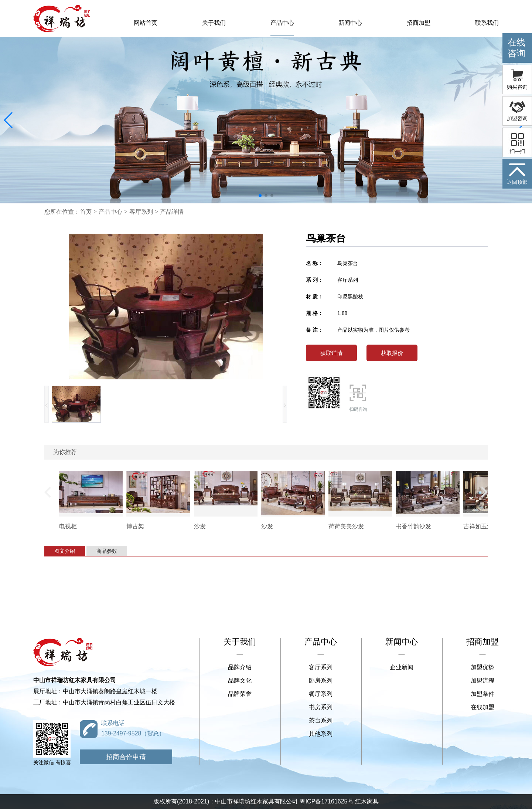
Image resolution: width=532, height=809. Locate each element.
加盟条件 (482, 694)
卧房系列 (321, 681)
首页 (86, 212)
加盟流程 (482, 681)
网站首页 (146, 23)
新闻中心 (350, 23)
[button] (9, 120)
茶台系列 (321, 720)
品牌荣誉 (240, 694)
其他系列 (321, 734)
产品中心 (282, 23)
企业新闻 (402, 667)
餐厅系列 (321, 694)
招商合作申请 (126, 757)
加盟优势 (482, 667)
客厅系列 (141, 212)
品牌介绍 (240, 667)
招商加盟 (419, 23)
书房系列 (321, 707)
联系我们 (487, 23)
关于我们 (214, 23)
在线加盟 (482, 707)
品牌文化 (240, 681)
